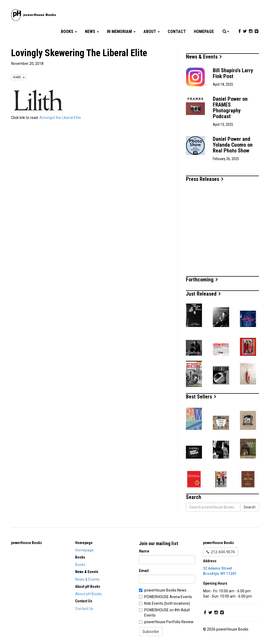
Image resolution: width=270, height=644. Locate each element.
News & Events (204, 57)
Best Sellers (201, 397)
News (92, 32)
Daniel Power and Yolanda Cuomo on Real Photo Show (233, 145)
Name (144, 551)
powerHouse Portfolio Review (169, 622)
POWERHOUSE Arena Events (168, 597)
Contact (177, 32)
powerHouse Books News (165, 590)
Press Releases (205, 179)
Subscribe (151, 632)
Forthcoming (202, 280)
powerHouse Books (26, 543)
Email (144, 571)
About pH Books (88, 594)
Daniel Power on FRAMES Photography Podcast (230, 108)
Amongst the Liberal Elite (60, 118)
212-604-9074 (221, 552)
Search (250, 507)
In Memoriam (121, 32)
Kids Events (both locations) (167, 603)
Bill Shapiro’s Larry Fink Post (233, 73)
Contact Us (84, 609)
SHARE (19, 77)
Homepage (204, 32)
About (152, 32)
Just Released (203, 294)
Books (69, 32)
